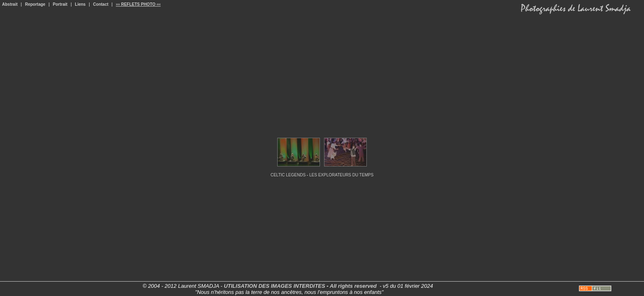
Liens (80, 4)
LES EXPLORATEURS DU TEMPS (341, 175)
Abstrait (10, 4)
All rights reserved (353, 286)
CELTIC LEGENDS (288, 175)
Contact (101, 4)
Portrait (60, 4)
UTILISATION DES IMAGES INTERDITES (275, 286)
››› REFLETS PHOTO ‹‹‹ (138, 4)
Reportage (35, 4)
